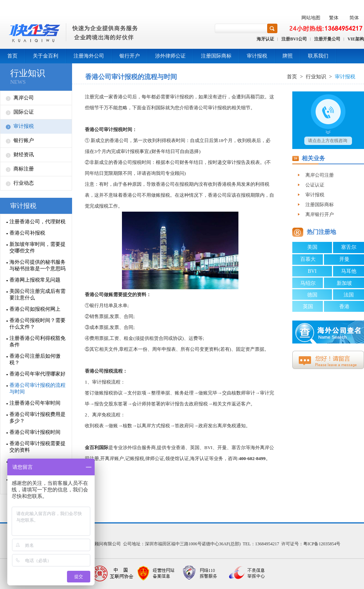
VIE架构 (356, 39)
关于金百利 (45, 56)
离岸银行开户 (320, 214)
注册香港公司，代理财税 (37, 222)
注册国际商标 (216, 56)
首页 (12, 56)
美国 (312, 247)
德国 (312, 295)
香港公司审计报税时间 (35, 432)
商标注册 (24, 169)
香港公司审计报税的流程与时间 (37, 388)
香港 (344, 307)
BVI (312, 271)
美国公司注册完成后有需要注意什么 (37, 294)
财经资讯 (24, 155)
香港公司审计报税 (104, 129)
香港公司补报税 (27, 233)
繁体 (334, 18)
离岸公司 (24, 98)
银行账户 (24, 140)
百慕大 (308, 259)
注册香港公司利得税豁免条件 (37, 341)
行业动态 (24, 183)
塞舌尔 (349, 247)
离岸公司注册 (320, 175)
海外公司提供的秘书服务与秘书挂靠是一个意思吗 (37, 265)
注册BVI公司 (294, 39)
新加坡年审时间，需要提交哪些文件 (37, 248)
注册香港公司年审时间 (35, 403)
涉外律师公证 (170, 56)
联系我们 (318, 56)
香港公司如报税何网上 (35, 309)
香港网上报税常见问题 (35, 280)
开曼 (344, 259)
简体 (354, 18)
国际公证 (24, 112)
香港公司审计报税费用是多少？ (37, 418)
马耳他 (349, 271)
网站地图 (311, 18)
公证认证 (315, 185)
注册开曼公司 (327, 39)
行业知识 (28, 73)
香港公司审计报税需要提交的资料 (37, 447)
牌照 (288, 56)
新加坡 (344, 283)
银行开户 (130, 56)
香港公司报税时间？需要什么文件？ (37, 324)
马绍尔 (308, 283)
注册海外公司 (89, 56)
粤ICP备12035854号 (322, 544)
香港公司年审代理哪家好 (37, 374)
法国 (349, 295)
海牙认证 (265, 39)
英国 (308, 307)
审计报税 (257, 56)
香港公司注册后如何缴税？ (35, 359)
